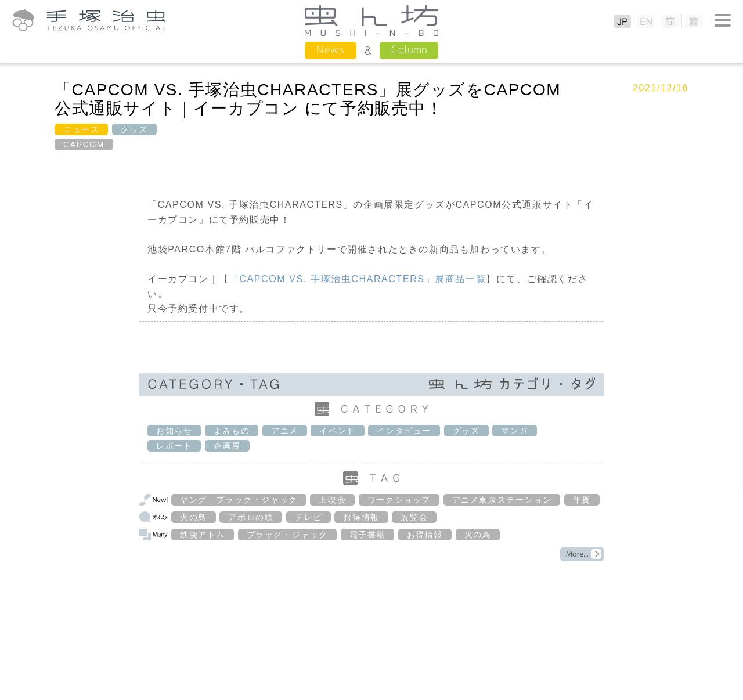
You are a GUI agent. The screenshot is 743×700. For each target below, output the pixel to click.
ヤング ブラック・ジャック (239, 500)
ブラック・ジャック (287, 535)
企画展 (227, 446)
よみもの (232, 431)
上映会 (332, 500)
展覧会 (414, 517)
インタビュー (404, 431)
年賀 (582, 500)
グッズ (134, 129)
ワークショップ (399, 500)
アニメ (285, 431)
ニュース (81, 129)
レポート (174, 446)
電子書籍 (367, 535)
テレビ (309, 517)
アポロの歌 (251, 517)
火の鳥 (194, 517)
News (331, 50)
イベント (337, 431)
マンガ (515, 431)
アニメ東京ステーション (502, 500)
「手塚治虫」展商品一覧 (358, 279)
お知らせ (174, 431)
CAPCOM (84, 145)
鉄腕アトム (203, 535)
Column (409, 50)
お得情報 (361, 517)
